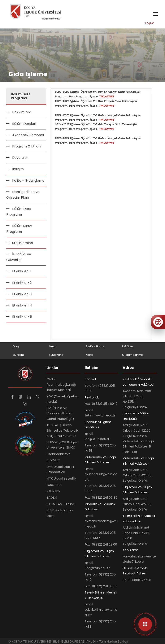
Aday (16, 346)
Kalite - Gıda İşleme (28, 180)
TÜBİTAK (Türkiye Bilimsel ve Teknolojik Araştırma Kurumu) (62, 430)
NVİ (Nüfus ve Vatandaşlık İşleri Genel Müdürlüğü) (60, 413)
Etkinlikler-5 (22, 317)
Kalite (89, 355)
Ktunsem (18, 355)
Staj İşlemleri (23, 243)
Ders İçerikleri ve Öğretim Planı (23, 195)
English (150, 23)
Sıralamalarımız (133, 355)
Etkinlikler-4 (22, 305)
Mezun (53, 346)
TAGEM (52, 497)
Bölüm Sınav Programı (19, 229)
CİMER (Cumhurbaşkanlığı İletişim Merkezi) (61, 384)
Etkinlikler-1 (21, 271)
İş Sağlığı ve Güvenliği (19, 257)
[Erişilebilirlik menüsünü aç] (158, 322)
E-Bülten (128, 346)
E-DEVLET (53, 460)
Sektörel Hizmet (95, 346)
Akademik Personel (28, 135)
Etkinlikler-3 (22, 294)
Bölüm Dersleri (24, 124)
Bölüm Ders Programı (19, 212)
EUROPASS (54, 485)
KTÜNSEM (53, 491)
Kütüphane (56, 355)
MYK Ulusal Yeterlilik (61, 478)
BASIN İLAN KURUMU (61, 504)
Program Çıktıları (26, 146)
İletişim (18, 169)
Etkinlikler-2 (22, 283)
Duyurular (20, 158)
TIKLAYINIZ (107, 96)
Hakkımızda (22, 112)
